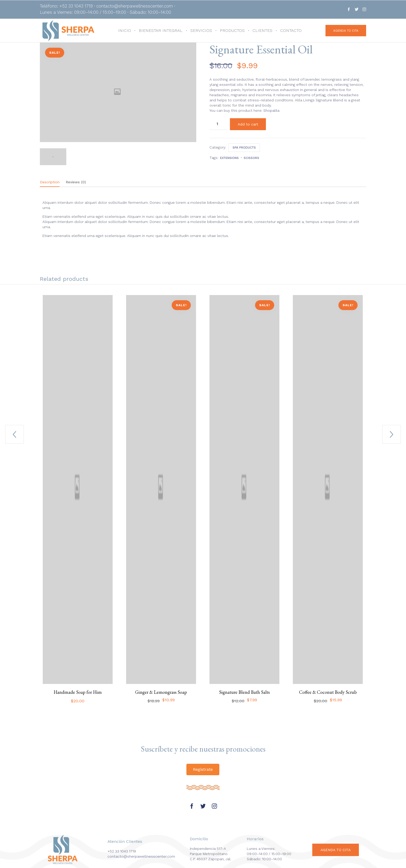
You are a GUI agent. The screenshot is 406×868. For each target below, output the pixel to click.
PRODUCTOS (232, 30)
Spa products (244, 148)
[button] (346, 31)
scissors (251, 158)
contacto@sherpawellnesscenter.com (141, 856)
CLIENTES (262, 30)
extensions (229, 158)
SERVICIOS (201, 30)
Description (50, 182)
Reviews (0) (76, 182)
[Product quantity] (219, 124)
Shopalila (271, 110)
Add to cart (248, 124)
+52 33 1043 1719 (122, 851)
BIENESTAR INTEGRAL (161, 30)
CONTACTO (291, 30)
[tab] (52, 182)
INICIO (125, 30)
